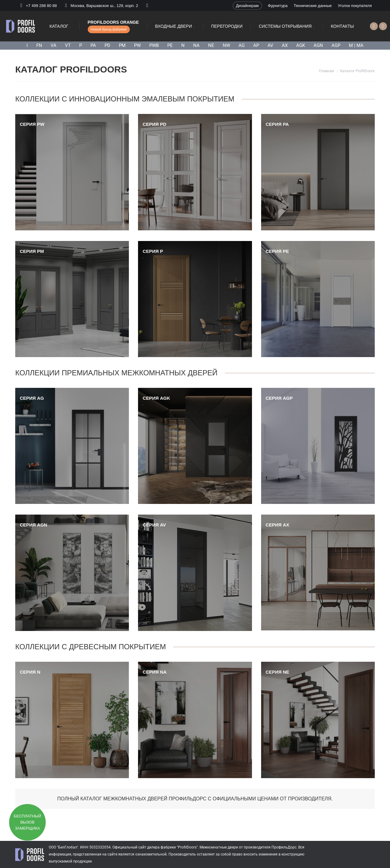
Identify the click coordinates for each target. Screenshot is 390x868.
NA (196, 45)
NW (226, 45)
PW (137, 45)
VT (68, 45)
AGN (318, 45)
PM (122, 45)
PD (107, 45)
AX (285, 45)
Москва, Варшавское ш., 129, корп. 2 (101, 5)
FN (39, 45)
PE (170, 45)
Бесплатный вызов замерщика (27, 822)
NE (211, 45)
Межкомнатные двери (219, 847)
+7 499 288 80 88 (41, 6)
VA (53, 45)
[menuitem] (247, 6)
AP (256, 45)
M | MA (356, 45)
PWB (154, 45)
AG (242, 45)
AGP (336, 45)
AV (270, 45)
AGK (301, 45)
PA (93, 45)
